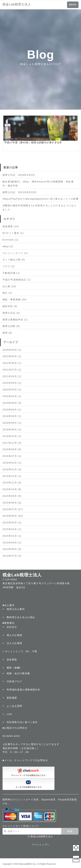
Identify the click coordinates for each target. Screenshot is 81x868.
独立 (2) (7, 293)
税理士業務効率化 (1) (15, 320)
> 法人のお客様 (12, 643)
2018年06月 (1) (12, 429)
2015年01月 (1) (12, 536)
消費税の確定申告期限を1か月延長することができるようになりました (39, 207)
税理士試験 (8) (11, 326)
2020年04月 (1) (12, 396)
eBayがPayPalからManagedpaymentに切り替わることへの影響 (40, 199)
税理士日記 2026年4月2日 (19, 175)
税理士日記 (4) (11, 313)
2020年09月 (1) (12, 383)
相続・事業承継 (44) (15, 300)
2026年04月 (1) (12, 350)
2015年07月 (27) (13, 509)
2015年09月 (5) (12, 496)
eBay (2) (8, 246)
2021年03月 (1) (12, 376)
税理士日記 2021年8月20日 (20, 192)
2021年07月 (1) (12, 370)
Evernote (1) (10, 240)
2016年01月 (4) (12, 469)
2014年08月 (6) (12, 549)
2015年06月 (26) (13, 516)
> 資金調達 (10, 660)
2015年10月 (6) (12, 489)
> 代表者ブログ (12, 681)
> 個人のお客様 (12, 635)
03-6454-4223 (11, 736)
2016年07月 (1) (12, 456)
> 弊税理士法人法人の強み (19, 617)
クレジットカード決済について (21, 826)
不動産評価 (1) (11, 273)
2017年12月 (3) (12, 443)
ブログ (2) (9, 266)
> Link (7, 714)
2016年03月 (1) (12, 463)
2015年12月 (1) (12, 476)
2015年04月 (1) (12, 523)
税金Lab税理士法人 (17, 4)
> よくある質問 (12, 706)
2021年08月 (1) (12, 363)
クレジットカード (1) (15, 253)
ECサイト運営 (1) (13, 233)
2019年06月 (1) (12, 410)
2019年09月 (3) (12, 403)
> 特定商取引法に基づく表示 (20, 722)
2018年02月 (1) (12, 436)
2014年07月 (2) (12, 556)
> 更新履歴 (10, 698)
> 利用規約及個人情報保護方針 (21, 690)
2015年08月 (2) (12, 503)
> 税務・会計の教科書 (16, 673)
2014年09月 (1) (12, 543)
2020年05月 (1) (12, 390)
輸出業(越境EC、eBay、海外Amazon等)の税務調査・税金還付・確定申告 (38, 184)
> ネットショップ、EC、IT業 (20, 651)
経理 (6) (7, 333)
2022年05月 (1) (12, 356)
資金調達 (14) (11, 226)
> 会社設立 (10, 627)
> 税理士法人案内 (14, 609)
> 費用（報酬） (12, 668)
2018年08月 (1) (12, 423)
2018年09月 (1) (12, 416)
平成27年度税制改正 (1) (17, 280)
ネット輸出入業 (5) (14, 260)
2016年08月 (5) (12, 449)
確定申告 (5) (10, 306)
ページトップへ (41, 845)
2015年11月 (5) (12, 483)
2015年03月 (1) (12, 529)
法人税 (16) (9, 286)
